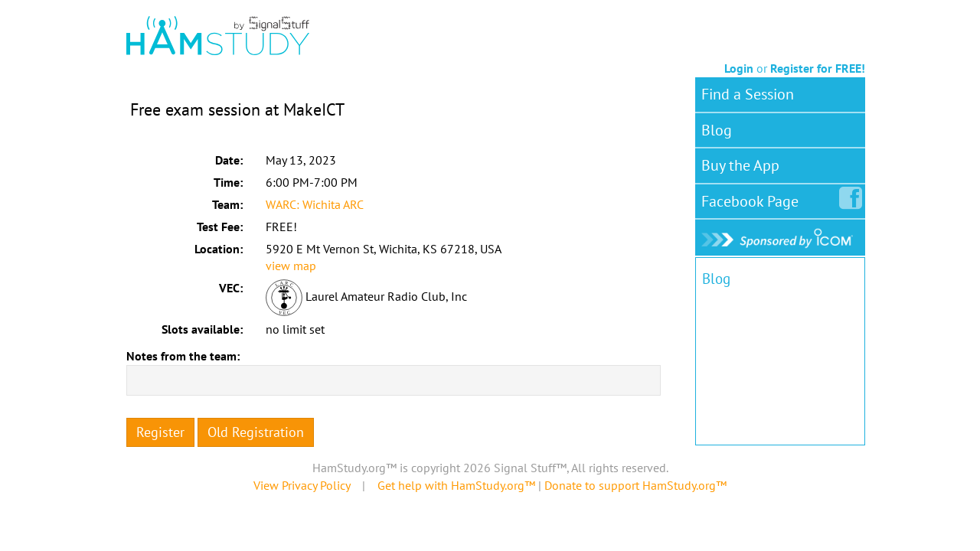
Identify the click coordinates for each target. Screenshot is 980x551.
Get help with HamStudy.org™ (456, 485)
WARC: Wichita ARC (315, 204)
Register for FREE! (818, 68)
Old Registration (256, 432)
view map (291, 266)
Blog (717, 130)
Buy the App (740, 165)
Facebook (753, 198)
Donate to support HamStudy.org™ (635, 485)
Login (739, 68)
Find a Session (748, 94)
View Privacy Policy (302, 485)
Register (160, 432)
